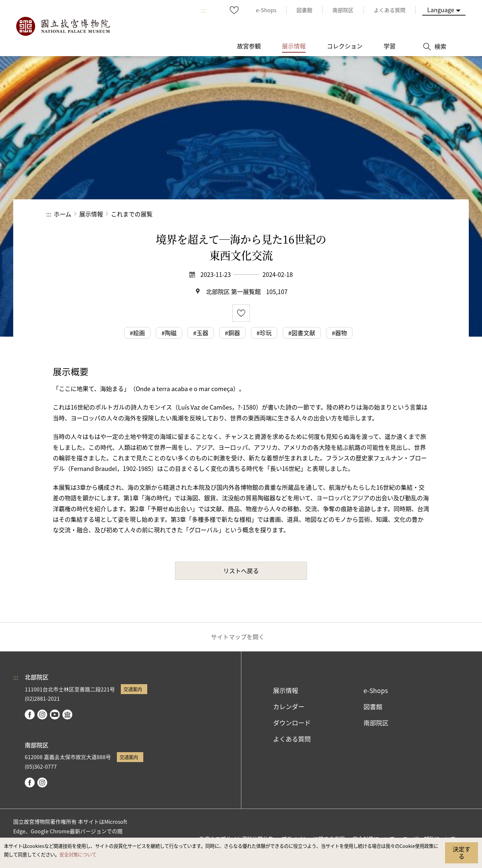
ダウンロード (292, 723)
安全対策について (78, 854)
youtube (55, 715)
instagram (42, 715)
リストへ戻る (241, 571)
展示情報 (91, 214)
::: (203, 10)
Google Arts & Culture (67, 715)
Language (441, 10)
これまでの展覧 (132, 214)
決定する (462, 852)
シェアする (364, 214)
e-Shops (376, 690)
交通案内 (133, 689)
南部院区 (376, 723)
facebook (30, 715)
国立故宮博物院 (63, 26)
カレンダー (289, 707)
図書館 (373, 707)
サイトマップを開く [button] (238, 637)
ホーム (63, 214)
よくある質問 (292, 739)
